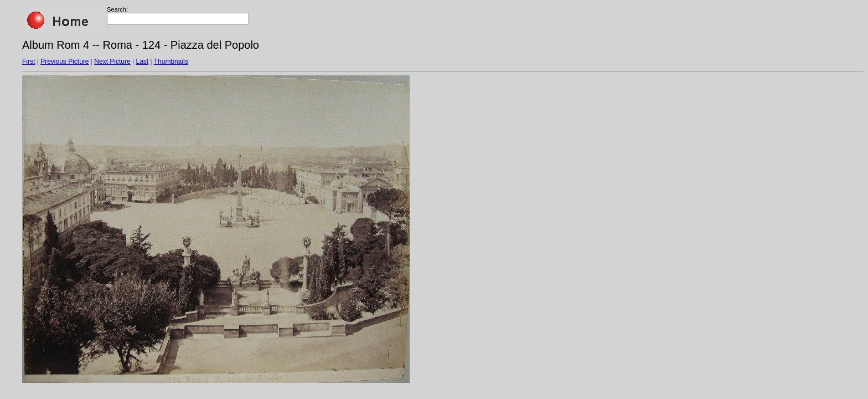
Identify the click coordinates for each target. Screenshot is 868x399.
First (29, 62)
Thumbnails (171, 62)
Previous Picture (64, 62)
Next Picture (112, 62)
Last (142, 62)
